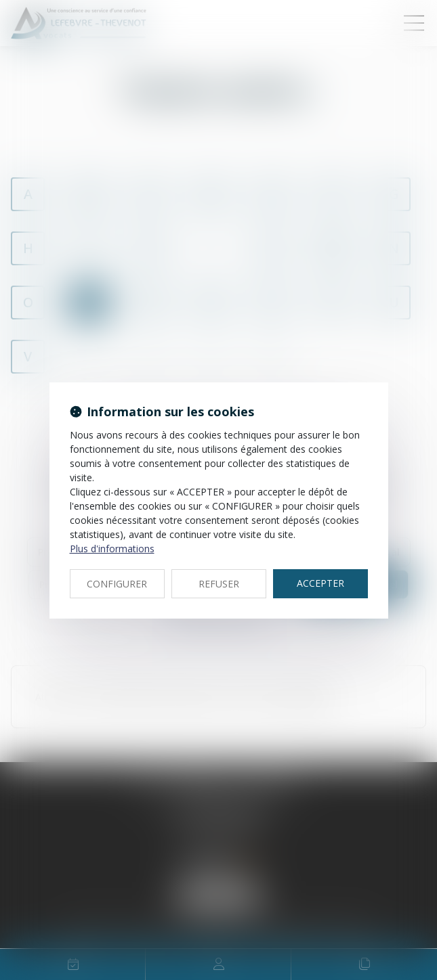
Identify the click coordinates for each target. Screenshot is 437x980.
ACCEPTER (320, 583)
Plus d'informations (112, 549)
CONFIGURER (117, 584)
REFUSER (219, 584)
